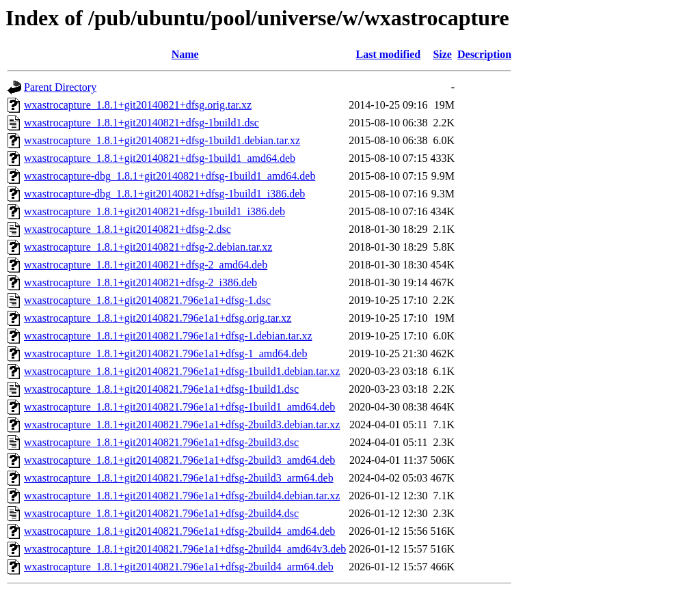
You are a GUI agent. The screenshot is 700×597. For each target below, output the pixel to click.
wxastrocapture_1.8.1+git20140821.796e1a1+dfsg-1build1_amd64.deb (179, 407)
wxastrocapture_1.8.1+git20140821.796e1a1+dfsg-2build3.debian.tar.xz (182, 425)
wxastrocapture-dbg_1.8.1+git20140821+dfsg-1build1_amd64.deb (170, 176)
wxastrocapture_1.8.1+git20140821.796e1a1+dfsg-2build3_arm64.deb (179, 478)
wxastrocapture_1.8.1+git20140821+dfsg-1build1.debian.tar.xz (162, 140)
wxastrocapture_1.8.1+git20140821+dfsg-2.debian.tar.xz (148, 247)
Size (442, 54)
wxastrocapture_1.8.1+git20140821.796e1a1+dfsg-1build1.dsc (161, 389)
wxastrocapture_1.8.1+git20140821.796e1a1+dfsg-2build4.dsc (161, 513)
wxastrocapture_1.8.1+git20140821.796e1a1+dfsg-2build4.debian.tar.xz (182, 496)
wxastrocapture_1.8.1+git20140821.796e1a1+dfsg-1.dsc (147, 300)
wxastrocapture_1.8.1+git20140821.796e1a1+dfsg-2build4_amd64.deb (179, 531)
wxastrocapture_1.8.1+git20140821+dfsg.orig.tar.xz (138, 105)
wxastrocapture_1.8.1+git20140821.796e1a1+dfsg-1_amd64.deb (165, 353)
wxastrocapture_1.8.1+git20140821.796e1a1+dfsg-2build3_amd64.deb (179, 460)
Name (185, 54)
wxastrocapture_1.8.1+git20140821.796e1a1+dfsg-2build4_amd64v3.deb (185, 549)
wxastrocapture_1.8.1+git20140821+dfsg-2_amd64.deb (146, 265)
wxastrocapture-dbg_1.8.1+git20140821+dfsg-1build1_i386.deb (164, 194)
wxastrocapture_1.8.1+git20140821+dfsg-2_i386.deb (140, 282)
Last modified (389, 54)
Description (484, 54)
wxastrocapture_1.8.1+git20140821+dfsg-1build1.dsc (142, 123)
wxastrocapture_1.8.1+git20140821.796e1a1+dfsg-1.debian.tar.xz (168, 336)
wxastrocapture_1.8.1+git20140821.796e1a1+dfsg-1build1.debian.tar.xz (182, 371)
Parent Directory (60, 87)
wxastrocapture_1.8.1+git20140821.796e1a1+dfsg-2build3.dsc (161, 442)
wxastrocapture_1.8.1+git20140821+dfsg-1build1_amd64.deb (160, 158)
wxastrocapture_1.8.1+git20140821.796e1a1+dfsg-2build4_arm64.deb (179, 567)
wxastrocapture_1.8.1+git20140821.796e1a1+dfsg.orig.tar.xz (158, 318)
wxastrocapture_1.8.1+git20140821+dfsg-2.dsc (127, 229)
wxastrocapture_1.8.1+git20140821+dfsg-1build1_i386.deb (154, 211)
